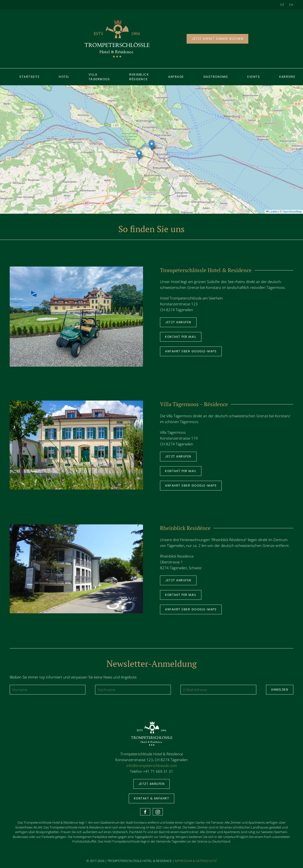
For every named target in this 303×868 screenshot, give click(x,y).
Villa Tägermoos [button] (99, 77)
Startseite (29, 77)
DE (282, 5)
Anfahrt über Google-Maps (191, 351)
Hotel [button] (64, 77)
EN (291, 5)
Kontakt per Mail (181, 337)
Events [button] (254, 77)
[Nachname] (133, 690)
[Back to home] (117, 39)
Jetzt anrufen (178, 322)
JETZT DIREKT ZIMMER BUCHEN (217, 39)
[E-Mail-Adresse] (218, 690)
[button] (152, 146)
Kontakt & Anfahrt (152, 798)
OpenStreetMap (292, 212)
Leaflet (272, 212)
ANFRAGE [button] (176, 77)
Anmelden (280, 690)
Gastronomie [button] (216, 77)
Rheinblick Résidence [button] (139, 77)
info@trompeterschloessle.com (152, 765)
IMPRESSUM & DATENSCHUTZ (196, 861)
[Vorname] (48, 690)
